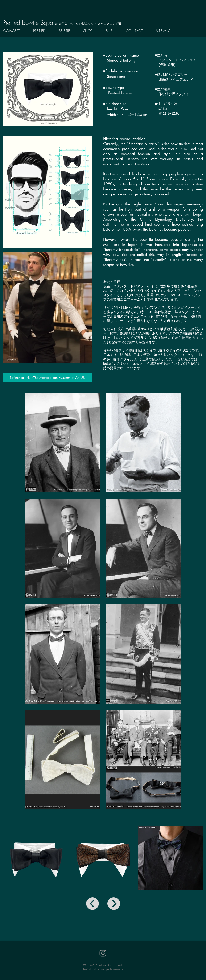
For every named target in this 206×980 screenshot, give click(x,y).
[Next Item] (80, 192)
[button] (43, 31)
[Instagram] (103, 953)
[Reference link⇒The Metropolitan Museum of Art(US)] (48, 378)
